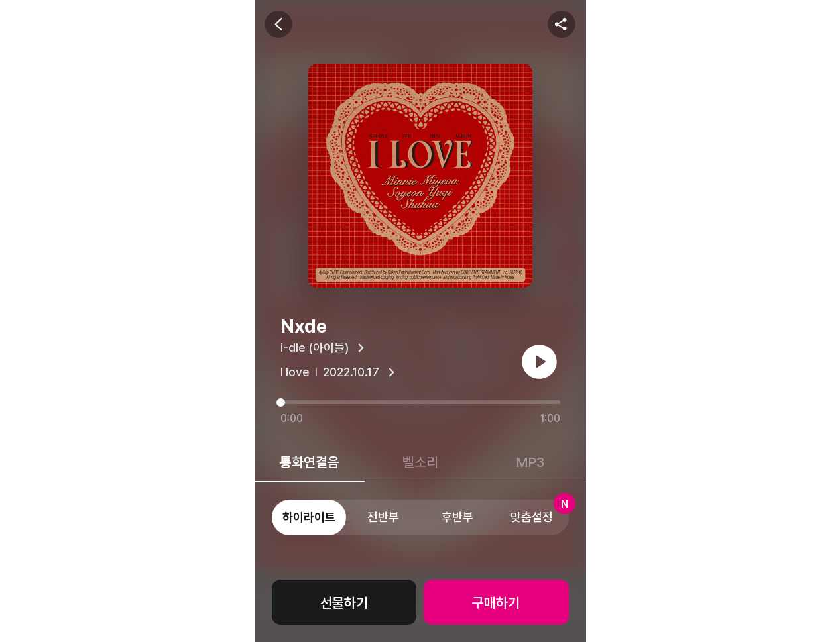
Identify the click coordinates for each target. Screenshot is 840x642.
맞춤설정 (540, 512)
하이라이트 (309, 517)
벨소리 (420, 462)
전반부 (383, 517)
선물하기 (344, 603)
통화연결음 (310, 462)
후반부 (457, 517)
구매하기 (496, 603)
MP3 (530, 462)
